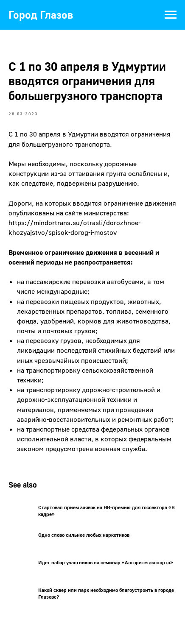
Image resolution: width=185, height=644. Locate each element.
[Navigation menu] (171, 15)
